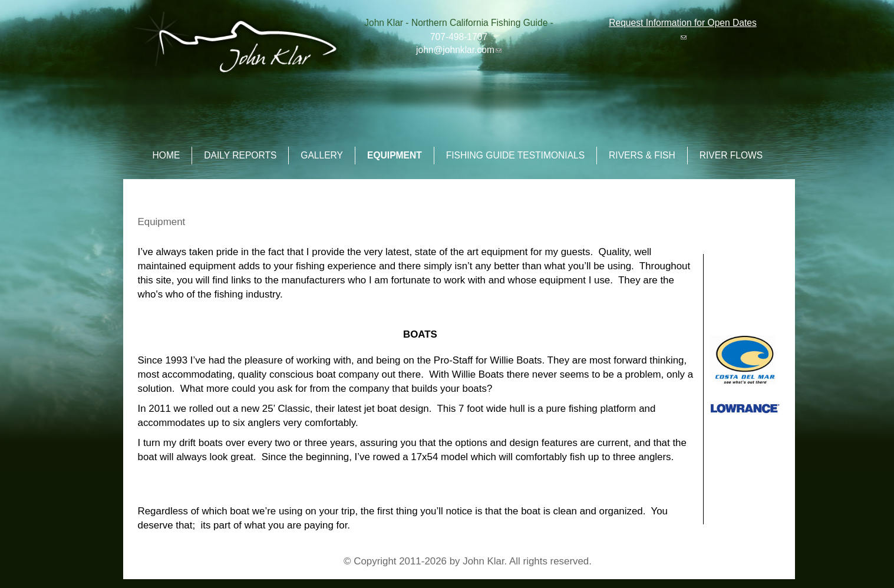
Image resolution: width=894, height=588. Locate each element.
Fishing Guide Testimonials (515, 155)
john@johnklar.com (459, 50)
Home (166, 155)
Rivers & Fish (642, 155)
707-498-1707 (459, 37)
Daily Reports (240, 155)
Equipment (395, 155)
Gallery (322, 155)
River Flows (731, 155)
